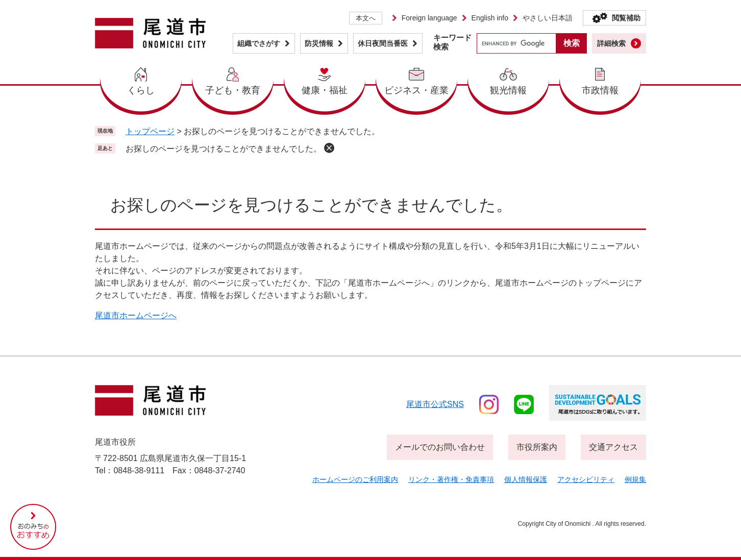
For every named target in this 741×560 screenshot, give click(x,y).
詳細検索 (611, 43)
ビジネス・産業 (416, 90)
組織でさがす (259, 43)
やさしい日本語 (548, 18)
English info (490, 18)
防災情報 (319, 43)
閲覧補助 (626, 18)
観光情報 (508, 90)
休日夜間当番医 (383, 43)
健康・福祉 (325, 90)
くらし (141, 90)
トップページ (150, 131)
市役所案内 (537, 447)
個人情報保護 (526, 479)
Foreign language (429, 18)
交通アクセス (613, 447)
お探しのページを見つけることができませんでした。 (224, 149)
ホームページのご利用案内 (355, 479)
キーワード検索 (452, 42)
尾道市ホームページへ (136, 315)
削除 (329, 148)
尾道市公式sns (435, 404)
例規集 (635, 479)
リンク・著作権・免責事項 (451, 479)
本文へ (366, 18)
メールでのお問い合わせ (440, 447)
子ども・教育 (233, 90)
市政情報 (600, 90)
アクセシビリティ (586, 479)
